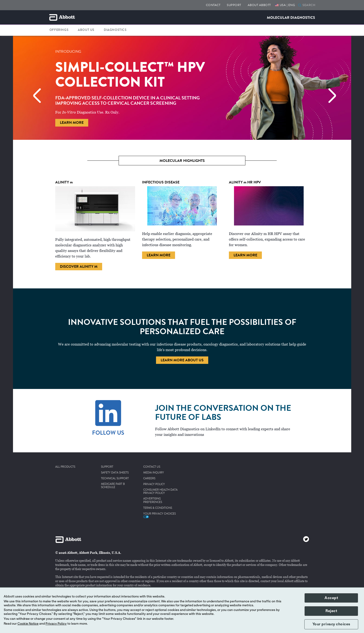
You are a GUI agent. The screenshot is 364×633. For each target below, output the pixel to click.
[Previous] (34, 94)
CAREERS (149, 479)
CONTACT (213, 5)
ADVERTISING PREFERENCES (153, 501)
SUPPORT (234, 5)
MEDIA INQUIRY (154, 473)
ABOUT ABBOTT (259, 5)
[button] (300, 6)
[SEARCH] (310, 5)
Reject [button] (331, 611)
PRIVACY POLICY (154, 484)
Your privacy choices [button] (331, 624)
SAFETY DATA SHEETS (115, 473)
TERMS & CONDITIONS (158, 508)
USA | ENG (288, 5)
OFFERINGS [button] (59, 30)
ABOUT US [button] (86, 30)
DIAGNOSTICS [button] (115, 30)
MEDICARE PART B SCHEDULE (113, 486)
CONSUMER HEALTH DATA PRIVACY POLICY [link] (160, 492)
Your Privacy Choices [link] (159, 515)
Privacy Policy (56, 624)
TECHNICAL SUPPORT (115, 479)
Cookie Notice (28, 624)
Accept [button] (331, 598)
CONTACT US (152, 467)
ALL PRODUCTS (65, 467)
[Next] (330, 94)
